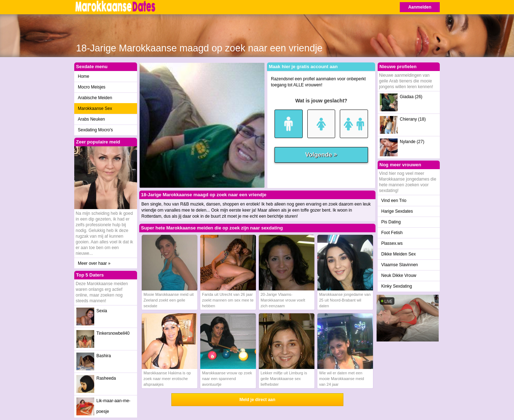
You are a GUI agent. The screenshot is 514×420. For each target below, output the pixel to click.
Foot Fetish (392, 233)
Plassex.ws (392, 243)
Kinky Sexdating (397, 286)
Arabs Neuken (91, 119)
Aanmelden (420, 7)
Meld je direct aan (258, 400)
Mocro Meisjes (92, 87)
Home (84, 76)
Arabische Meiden (95, 98)
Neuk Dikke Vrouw (399, 275)
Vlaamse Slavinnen (400, 265)
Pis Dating (391, 222)
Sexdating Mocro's (95, 130)
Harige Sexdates (397, 211)
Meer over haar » (94, 263)
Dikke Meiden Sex (399, 254)
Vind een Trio (394, 201)
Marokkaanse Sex (95, 108)
